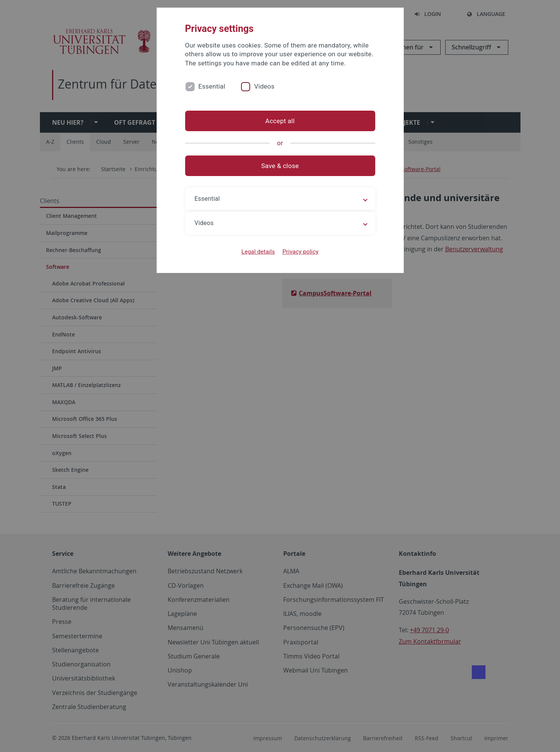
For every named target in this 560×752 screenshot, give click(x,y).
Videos (264, 86)
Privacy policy (301, 252)
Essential (212, 86)
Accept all (280, 121)
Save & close (280, 166)
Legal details (258, 252)
